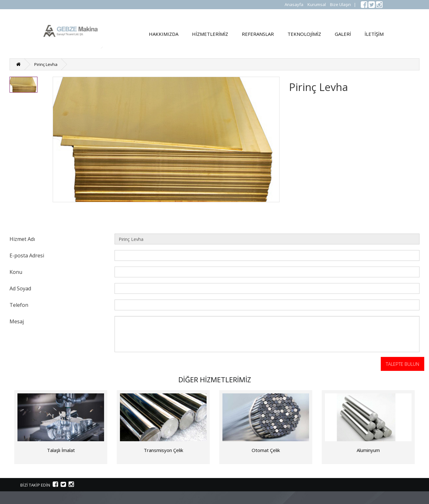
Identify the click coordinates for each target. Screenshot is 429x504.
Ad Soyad (20, 288)
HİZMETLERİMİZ (210, 34)
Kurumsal (317, 4)
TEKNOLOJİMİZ (304, 34)
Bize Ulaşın (340, 4)
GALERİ (343, 34)
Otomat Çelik (266, 450)
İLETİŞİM (374, 34)
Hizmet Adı (22, 239)
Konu (16, 272)
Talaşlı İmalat (61, 450)
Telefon (19, 305)
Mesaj (17, 321)
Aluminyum (368, 450)
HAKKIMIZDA (164, 34)
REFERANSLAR (258, 34)
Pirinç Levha (46, 64)
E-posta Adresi (27, 255)
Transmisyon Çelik (163, 450)
